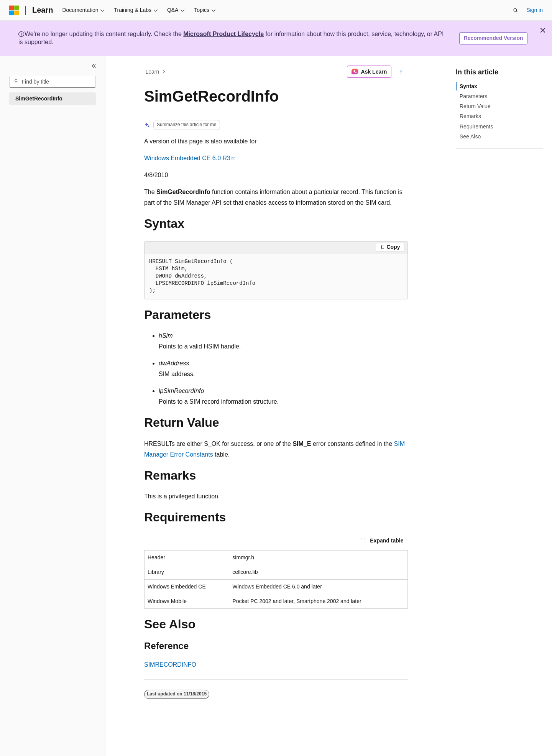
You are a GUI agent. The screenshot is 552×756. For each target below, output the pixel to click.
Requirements (476, 127)
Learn (153, 72)
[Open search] (516, 10)
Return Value (475, 106)
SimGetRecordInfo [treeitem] (39, 99)
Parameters (473, 96)
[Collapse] (94, 66)
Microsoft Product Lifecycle (223, 34)
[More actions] (401, 72)
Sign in (535, 10)
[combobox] (53, 82)
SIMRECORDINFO (170, 665)
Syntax (468, 86)
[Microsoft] (14, 10)
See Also (470, 136)
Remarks (470, 116)
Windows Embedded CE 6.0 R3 (187, 158)
